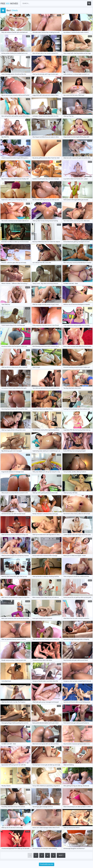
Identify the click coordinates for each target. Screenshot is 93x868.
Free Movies (9, 3)
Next (61, 855)
